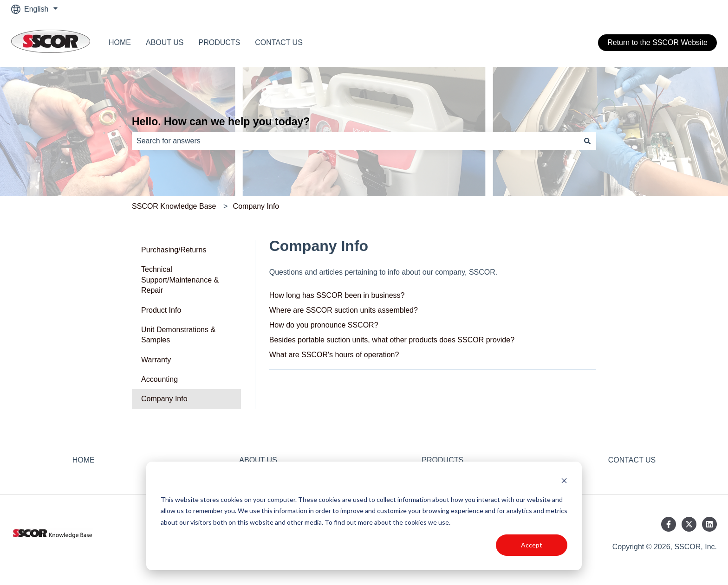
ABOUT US (165, 42)
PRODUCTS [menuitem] (442, 460)
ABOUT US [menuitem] (258, 460)
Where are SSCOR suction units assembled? (344, 310)
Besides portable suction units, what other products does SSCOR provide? (392, 340)
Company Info (256, 206)
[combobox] (355, 141)
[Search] (587, 141)
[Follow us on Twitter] (689, 524)
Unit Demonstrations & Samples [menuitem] (178, 335)
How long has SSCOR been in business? (337, 295)
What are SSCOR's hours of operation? (334, 355)
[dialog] (364, 516)
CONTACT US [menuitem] (632, 460)
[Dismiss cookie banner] (564, 482)
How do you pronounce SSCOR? (324, 325)
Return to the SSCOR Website (657, 42)
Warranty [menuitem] (156, 360)
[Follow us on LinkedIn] (709, 524)
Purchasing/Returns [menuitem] (174, 250)
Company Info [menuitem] (164, 399)
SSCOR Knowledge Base (174, 206)
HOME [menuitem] (84, 460)
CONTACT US (279, 42)
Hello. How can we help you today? (221, 122)
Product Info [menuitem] (161, 310)
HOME (120, 42)
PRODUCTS (220, 42)
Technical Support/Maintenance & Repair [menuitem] (180, 280)
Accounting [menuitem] (159, 379)
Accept (532, 545)
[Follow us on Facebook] (669, 524)
